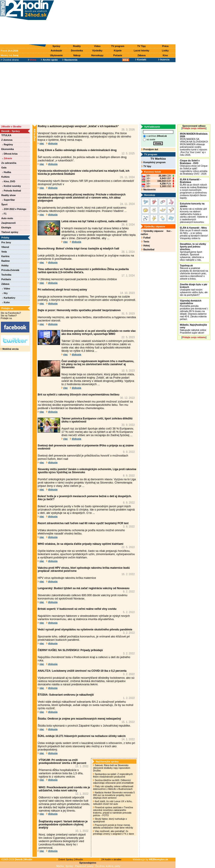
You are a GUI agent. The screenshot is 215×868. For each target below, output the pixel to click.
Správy (56, 46)
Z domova (7, 140)
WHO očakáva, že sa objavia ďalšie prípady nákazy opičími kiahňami (81, 544)
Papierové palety (84, 866)
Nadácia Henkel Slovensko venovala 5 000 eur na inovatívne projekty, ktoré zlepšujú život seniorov (114, 795)
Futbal (146, 238)
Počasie (118, 55)
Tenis (145, 242)
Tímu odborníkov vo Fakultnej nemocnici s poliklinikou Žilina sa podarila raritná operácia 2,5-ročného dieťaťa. (83, 271)
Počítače (6, 279)
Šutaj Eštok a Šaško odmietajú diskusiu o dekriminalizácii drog (77, 150)
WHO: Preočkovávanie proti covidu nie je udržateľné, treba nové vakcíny (64, 789)
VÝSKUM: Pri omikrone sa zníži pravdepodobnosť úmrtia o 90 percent (62, 762)
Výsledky (97, 51)
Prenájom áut (150, 149)
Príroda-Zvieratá (10, 270)
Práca (165, 46)
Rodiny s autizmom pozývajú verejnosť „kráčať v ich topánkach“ (78, 126)
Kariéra (5, 256)
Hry (5, 293)
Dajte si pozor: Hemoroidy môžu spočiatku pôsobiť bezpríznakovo (79, 310)
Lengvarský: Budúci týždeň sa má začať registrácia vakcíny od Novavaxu (84, 588)
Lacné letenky (142, 51)
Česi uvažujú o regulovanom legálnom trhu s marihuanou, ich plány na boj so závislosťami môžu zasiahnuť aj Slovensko (98, 364)
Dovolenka (77, 51)
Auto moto (7, 218)
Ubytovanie (56, 55)
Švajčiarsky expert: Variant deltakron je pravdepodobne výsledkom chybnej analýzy (63, 825)
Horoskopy (97, 55)
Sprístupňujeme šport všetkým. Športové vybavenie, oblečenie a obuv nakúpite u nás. (193, 252)
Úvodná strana (10, 60)
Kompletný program (153, 162)
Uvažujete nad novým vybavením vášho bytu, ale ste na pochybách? (194, 290)
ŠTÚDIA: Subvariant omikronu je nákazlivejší (66, 695)
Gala (4, 168)
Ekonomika (8, 149)
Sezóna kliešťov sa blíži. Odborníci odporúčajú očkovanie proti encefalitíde (114, 781)
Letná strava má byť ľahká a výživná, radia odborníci (94, 221)
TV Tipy (142, 46)
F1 (4, 214)
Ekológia (6, 227)
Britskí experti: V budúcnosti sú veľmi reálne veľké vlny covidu (77, 609)
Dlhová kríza (10, 154)
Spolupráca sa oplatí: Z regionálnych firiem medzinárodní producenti (113, 775)
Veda (4, 252)
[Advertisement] (116, 22)
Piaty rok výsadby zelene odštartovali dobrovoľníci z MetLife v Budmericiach (113, 788)
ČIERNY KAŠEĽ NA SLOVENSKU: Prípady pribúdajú (70, 650)
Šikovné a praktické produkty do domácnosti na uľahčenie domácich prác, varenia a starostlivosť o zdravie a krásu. (194, 272)
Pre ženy (6, 242)
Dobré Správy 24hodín (70, 859)
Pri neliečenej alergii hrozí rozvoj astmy (62, 290)
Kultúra (5, 177)
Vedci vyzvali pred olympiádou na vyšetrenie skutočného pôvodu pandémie (85, 630)
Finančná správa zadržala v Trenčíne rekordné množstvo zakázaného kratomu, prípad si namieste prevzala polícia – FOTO (113, 811)
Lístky (165, 51)
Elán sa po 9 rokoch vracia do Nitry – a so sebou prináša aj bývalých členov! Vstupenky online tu (194, 233)
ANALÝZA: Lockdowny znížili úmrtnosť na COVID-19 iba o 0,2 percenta (82, 671)
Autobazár (56, 51)
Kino (165, 55)
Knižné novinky (12, 186)
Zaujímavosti (8, 223)
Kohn (6, 302)
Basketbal (148, 249)
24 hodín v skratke (111, 859)
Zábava (142, 55)
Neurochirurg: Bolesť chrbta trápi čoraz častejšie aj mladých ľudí (78, 249)
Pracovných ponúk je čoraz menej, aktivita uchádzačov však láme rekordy (113, 826)
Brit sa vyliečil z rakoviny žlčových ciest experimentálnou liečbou (79, 395)
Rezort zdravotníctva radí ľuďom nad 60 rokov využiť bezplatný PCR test (83, 523)
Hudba (7, 172)
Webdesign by (150, 859)
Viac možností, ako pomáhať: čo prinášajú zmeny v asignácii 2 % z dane (114, 832)
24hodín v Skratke (11, 126)
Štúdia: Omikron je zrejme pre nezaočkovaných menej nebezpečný (79, 719)
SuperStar (9, 200)
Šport (4, 204)
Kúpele (118, 51)
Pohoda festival (12, 191)
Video (97, 46)
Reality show (8, 195)
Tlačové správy (10, 232)
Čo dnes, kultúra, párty (108, 866)
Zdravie (7, 158)
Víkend (5, 247)
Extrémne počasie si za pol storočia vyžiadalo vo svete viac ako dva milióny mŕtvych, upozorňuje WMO (99, 332)
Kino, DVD (9, 181)
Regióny (8, 144)
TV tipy (146, 166)
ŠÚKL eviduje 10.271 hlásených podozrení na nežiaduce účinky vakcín (82, 736)
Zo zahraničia (9, 163)
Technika (6, 275)
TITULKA (6, 135)
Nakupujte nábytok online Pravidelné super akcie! (193, 329)
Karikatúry (9, 298)
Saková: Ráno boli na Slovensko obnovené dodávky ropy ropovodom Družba (112, 768)
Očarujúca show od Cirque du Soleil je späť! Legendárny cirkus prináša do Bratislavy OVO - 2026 (194, 167)
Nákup (77, 55)
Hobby (5, 265)
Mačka (60, 866)
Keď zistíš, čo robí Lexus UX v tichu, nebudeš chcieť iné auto (113, 803)
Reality (77, 46)
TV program (118, 46)
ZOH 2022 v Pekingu (14, 209)
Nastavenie (149, 189)
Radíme (6, 261)
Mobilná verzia (10, 349)
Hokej (146, 245)
